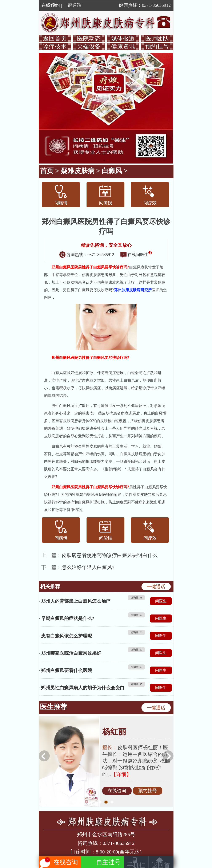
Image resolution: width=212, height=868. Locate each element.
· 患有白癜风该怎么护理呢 (65, 636)
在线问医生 (136, 255)
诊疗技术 (55, 46)
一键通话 (72, 5)
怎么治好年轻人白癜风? (88, 567)
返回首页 (55, 38)
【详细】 (121, 774)
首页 (47, 171)
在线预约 (51, 5)
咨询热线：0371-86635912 (87, 255)
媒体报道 (123, 38)
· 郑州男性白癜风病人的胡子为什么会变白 (82, 688)
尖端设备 (89, 46)
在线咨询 (117, 791)
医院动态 (89, 38)
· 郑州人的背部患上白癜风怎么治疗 (75, 601)
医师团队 (157, 38)
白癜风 (112, 171)
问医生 (161, 601)
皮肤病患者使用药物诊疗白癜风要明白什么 (109, 555)
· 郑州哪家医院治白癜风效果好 (70, 653)
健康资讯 (123, 46)
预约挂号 (157, 46)
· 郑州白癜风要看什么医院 (65, 670)
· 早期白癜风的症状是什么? (67, 618)
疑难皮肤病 (78, 171)
